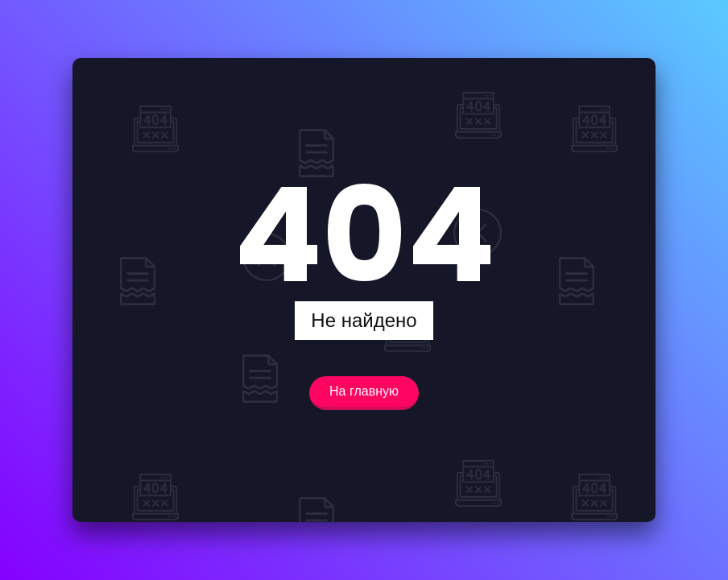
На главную (364, 391)
